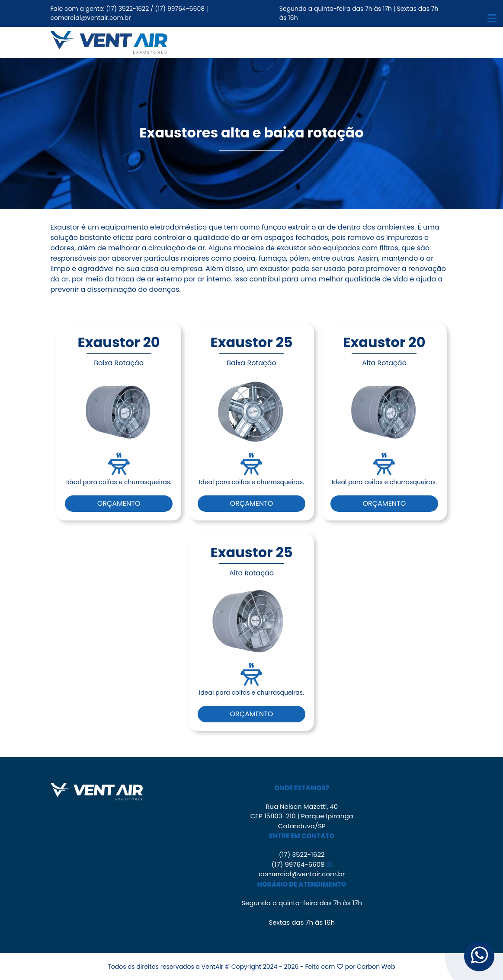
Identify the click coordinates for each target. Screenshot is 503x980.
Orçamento (119, 503)
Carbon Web (376, 967)
